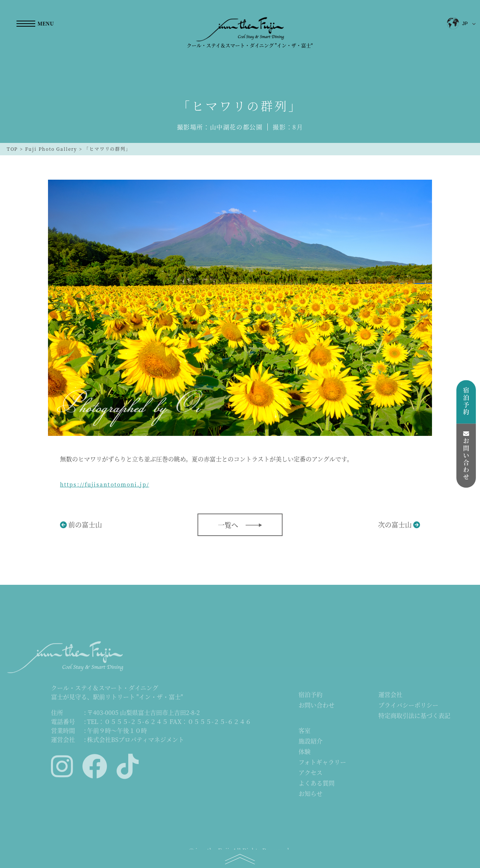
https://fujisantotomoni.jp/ (105, 484)
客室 (304, 731)
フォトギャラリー (322, 763)
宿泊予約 (310, 695)
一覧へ (228, 525)
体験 (304, 752)
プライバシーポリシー (408, 706)
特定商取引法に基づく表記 (414, 716)
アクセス (310, 773)
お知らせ (310, 794)
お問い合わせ (316, 706)
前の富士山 (85, 524)
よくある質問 (316, 784)
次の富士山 (395, 524)
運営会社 (390, 695)
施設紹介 (310, 742)
